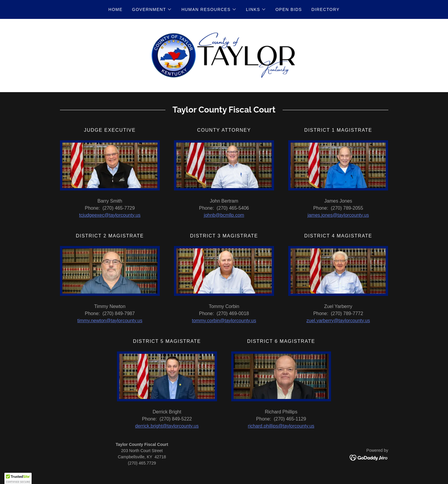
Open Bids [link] (289, 9)
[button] (152, 9)
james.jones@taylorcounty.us (338, 216)
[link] (224, 56)
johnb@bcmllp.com (224, 216)
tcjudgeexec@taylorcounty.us (110, 216)
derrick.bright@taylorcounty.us (167, 427)
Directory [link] (325, 9)
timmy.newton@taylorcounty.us (110, 322)
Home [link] (115, 9)
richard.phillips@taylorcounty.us (281, 427)
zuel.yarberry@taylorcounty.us (338, 322)
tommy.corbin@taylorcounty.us (224, 322)
